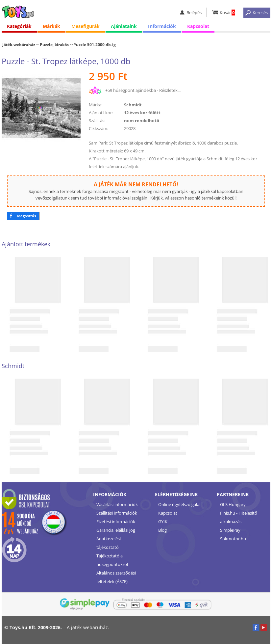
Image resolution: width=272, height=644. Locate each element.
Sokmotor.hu (233, 539)
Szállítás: (97, 121)
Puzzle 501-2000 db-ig (95, 44)
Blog (162, 530)
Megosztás (26, 216)
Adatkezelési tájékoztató (109, 543)
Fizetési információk (116, 522)
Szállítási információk (117, 513)
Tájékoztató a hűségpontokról (112, 560)
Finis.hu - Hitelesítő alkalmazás (239, 517)
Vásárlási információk (117, 504)
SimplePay (230, 530)
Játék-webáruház (19, 44)
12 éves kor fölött (142, 113)
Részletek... (170, 90)
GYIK (163, 522)
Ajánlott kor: (101, 113)
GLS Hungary (233, 504)
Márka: (96, 105)
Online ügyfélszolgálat (180, 504)
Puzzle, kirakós (54, 44)
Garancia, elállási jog (116, 530)
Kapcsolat (198, 26)
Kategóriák (19, 26)
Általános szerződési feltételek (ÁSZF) (116, 577)
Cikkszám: (99, 128)
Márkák (51, 26)
